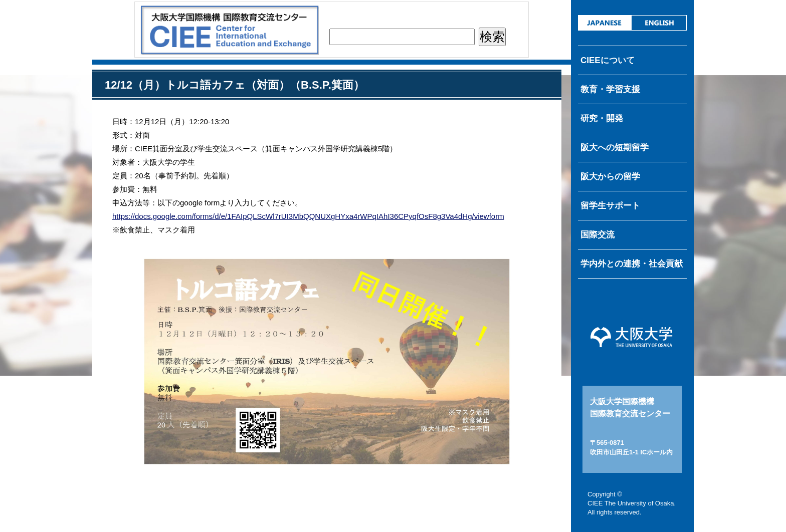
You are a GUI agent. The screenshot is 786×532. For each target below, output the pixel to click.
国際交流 (598, 235)
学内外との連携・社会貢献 (632, 264)
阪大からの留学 (610, 177)
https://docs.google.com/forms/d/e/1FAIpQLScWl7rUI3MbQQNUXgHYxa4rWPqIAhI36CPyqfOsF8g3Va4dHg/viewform (308, 216)
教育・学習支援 (610, 89)
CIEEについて (608, 60)
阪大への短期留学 (615, 148)
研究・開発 (602, 118)
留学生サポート (610, 206)
